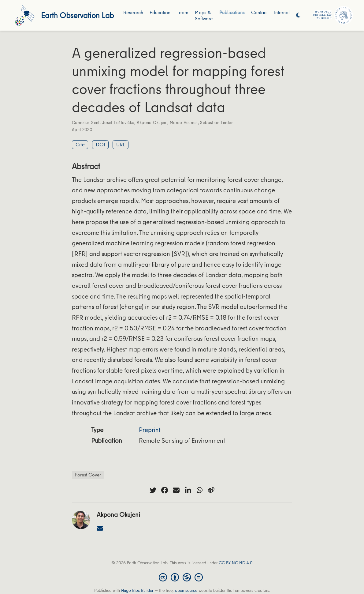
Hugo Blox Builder (137, 590)
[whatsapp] (199, 490)
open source (186, 590)
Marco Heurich (184, 122)
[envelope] (176, 490)
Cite (80, 144)
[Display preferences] (298, 15)
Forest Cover (88, 475)
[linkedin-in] (188, 490)
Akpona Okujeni (152, 122)
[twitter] (153, 490)
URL (121, 144)
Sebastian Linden (217, 122)
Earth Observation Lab (77, 15)
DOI (100, 144)
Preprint (150, 430)
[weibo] (211, 490)
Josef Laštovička (118, 122)
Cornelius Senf (86, 122)
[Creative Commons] (182, 577)
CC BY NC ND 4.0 (236, 563)
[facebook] (165, 490)
